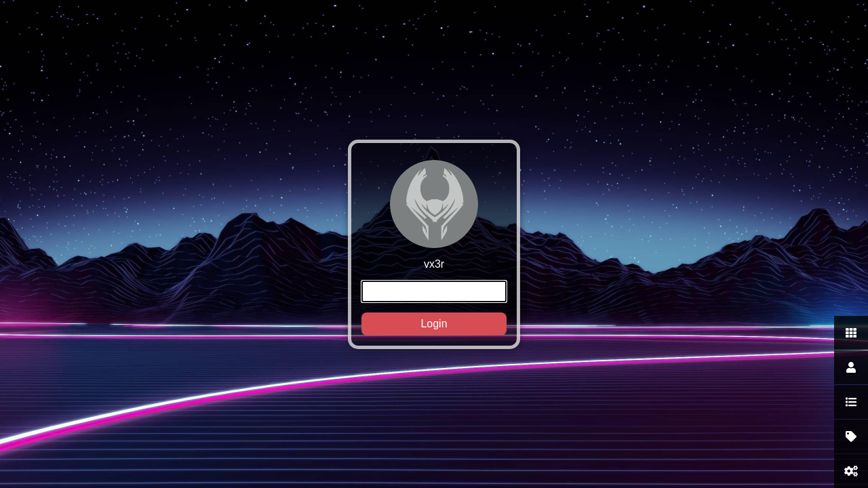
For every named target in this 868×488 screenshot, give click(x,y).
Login (434, 324)
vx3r (434, 248)
